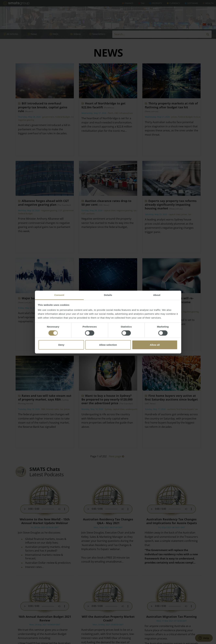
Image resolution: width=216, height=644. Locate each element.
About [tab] (157, 295)
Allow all (155, 345)
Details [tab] (108, 295)
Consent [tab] (59, 295)
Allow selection (108, 345)
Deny (61, 345)
